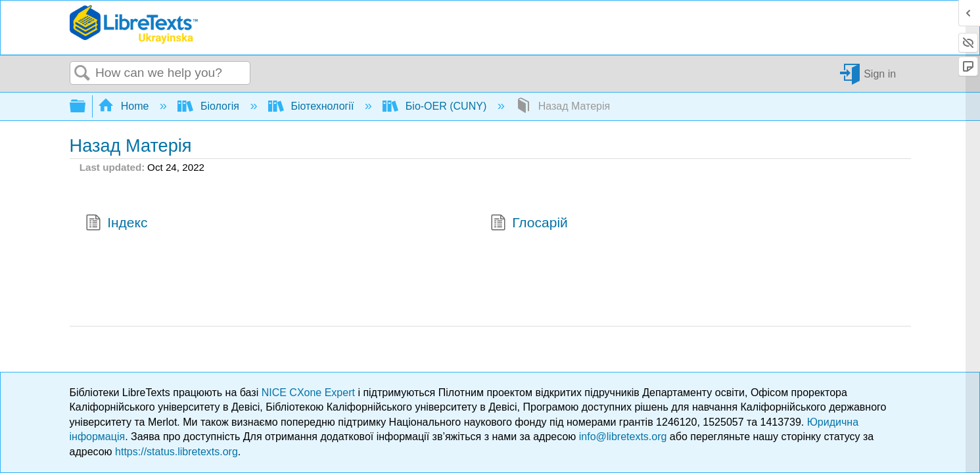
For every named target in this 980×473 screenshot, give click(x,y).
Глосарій (529, 224)
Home (125, 106)
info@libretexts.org (623, 437)
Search (83, 74)
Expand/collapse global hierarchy (86, 107)
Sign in (880, 73)
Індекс (117, 224)
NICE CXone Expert (310, 393)
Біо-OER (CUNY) (436, 106)
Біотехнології (313, 106)
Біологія (210, 106)
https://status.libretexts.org (176, 452)
